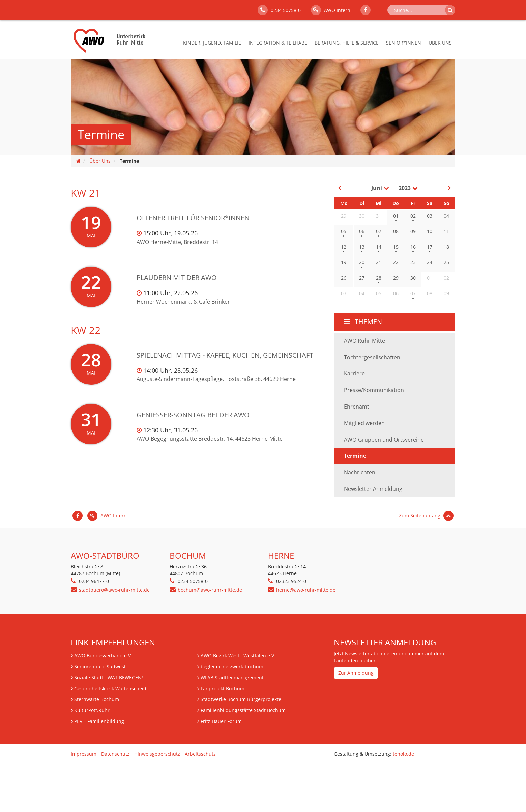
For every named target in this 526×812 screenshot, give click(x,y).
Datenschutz (115, 754)
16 (413, 247)
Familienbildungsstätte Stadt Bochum (243, 710)
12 (344, 247)
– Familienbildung (99, 721)
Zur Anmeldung (356, 673)
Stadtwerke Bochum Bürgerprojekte (241, 699)
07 (379, 231)
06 (362, 231)
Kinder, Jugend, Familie (212, 43)
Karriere (354, 373)
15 (396, 247)
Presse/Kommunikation (374, 390)
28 (379, 278)
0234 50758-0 (279, 10)
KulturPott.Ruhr (92, 710)
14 (379, 247)
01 (396, 216)
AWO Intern (331, 10)
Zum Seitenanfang (426, 516)
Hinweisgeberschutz (157, 754)
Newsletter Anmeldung (373, 489)
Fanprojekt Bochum (223, 688)
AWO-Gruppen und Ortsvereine (384, 440)
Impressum (84, 754)
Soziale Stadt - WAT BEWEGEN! (109, 678)
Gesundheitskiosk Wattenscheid (110, 688)
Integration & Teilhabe (278, 43)
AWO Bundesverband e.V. (103, 656)
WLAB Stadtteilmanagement (232, 678)
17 (430, 247)
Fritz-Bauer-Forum (221, 721)
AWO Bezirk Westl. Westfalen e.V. (238, 656)
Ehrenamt (357, 407)
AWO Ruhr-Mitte (364, 341)
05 (344, 231)
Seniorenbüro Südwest (100, 666)
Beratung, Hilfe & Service (347, 43)
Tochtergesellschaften (372, 357)
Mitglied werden (364, 423)
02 (413, 216)
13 (362, 247)
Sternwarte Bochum (97, 699)
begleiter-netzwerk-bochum (232, 666)
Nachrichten (360, 472)
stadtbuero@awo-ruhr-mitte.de (114, 590)
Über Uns (440, 43)
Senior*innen (404, 43)
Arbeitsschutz (200, 754)
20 (362, 262)
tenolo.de (403, 754)
